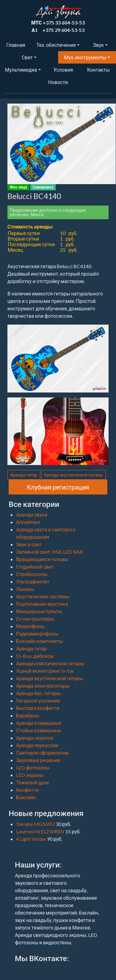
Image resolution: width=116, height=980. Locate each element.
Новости (58, 82)
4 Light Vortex (32, 839)
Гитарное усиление (38, 701)
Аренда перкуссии (37, 745)
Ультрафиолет (33, 581)
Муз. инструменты (85, 57)
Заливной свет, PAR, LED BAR (49, 552)
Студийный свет (35, 567)
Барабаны (28, 715)
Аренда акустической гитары (73, 475)
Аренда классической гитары (50, 663)
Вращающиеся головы (42, 559)
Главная (16, 45)
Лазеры (25, 589)
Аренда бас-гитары (38, 693)
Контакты (98, 70)
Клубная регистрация (58, 487)
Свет (27, 57)
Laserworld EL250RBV (41, 831)
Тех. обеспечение (56, 45)
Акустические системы (43, 596)
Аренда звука (32, 514)
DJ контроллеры (35, 619)
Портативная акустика (42, 604)
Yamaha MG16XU (36, 824)
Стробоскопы (32, 574)
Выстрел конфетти (38, 708)
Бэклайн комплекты (40, 641)
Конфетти (27, 790)
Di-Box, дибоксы (35, 656)
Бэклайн (26, 797)
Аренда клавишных (39, 723)
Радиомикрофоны (37, 634)
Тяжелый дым (32, 782)
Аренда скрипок (35, 738)
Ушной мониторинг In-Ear (45, 671)
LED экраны (30, 775)
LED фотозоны (33, 767)
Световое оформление (42, 753)
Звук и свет (29, 544)
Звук (99, 45)
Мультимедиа (21, 70)
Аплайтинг (28, 522)
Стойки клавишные (39, 730)
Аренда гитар (24, 475)
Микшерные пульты (39, 611)
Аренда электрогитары (43, 686)
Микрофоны (30, 626)
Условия (63, 70)
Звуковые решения (38, 760)
